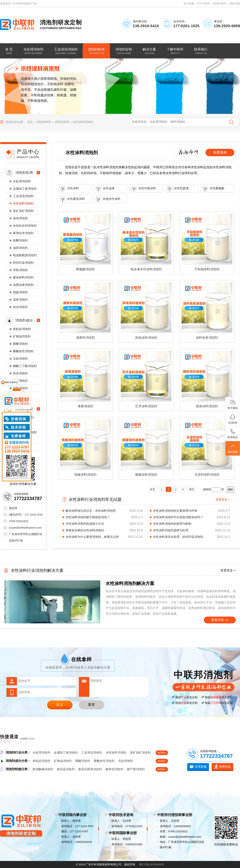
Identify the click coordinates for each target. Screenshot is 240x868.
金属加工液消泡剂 (25, 189)
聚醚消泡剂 (20, 344)
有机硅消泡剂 (22, 329)
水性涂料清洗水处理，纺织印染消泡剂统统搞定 (181, 537)
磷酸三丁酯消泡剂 (25, 366)
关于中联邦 (204, 4)
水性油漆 (105, 188)
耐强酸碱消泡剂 (43, 769)
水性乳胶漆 (178, 188)
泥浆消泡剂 (20, 300)
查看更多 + (223, 499)
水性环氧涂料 (144, 188)
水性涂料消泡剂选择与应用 (171, 530)
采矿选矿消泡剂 (23, 211)
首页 (30, 122)
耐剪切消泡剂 (114, 769)
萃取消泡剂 (20, 270)
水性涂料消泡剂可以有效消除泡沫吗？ (178, 517)
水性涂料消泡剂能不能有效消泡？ (88, 517)
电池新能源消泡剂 (25, 255)
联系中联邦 (220, 4)
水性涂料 (69, 188)
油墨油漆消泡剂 (23, 285)
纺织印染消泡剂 (23, 263)
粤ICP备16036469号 (152, 864)
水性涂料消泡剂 (83, 122)
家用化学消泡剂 (23, 233)
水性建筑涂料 (72, 199)
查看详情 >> (220, 620)
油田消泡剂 (20, 248)
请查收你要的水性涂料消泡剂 (85, 530)
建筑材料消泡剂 (23, 277)
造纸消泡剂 (20, 218)
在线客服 (201, 767)
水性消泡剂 (20, 381)
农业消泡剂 (20, 307)
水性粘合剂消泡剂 (25, 226)
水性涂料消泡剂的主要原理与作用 (175, 511)
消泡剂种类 (44, 122)
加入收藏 (189, 4)
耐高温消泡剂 (66, 769)
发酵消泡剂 (20, 240)
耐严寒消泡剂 (136, 769)
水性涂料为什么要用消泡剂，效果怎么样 (92, 537)
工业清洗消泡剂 (23, 196)
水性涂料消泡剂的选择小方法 (85, 524)
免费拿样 (220, 152)
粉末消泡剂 (20, 373)
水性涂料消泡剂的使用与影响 (172, 524)
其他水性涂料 (108, 199)
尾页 (192, 489)
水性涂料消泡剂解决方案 (130, 583)
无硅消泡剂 (20, 359)
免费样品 (225, 767)
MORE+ (162, 753)
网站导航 (235, 4)
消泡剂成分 (24, 320)
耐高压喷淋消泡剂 (90, 769)
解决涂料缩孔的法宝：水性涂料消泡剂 (91, 511)
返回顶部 (233, 449)
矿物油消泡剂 (22, 336)
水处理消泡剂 (22, 181)
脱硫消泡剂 (20, 292)
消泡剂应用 (62, 122)
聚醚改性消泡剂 (23, 351)
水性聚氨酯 (213, 188)
